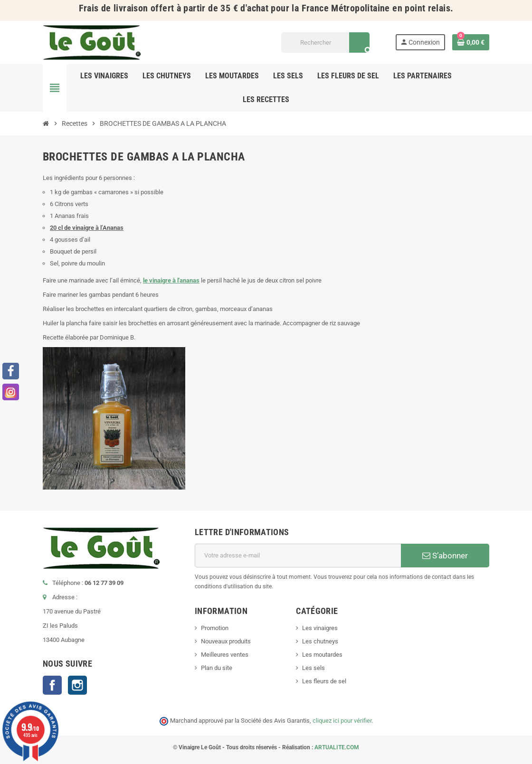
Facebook (52, 685)
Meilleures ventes (225, 655)
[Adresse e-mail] (298, 556)
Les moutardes (322, 655)
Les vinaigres (320, 628)
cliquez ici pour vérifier (342, 721)
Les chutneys (320, 641)
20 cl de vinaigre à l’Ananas (87, 228)
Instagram (77, 685)
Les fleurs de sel (324, 681)
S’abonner (445, 556)
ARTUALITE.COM (337, 747)
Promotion (215, 628)
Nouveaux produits (226, 641)
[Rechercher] (325, 42)
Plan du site (217, 668)
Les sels (313, 668)
